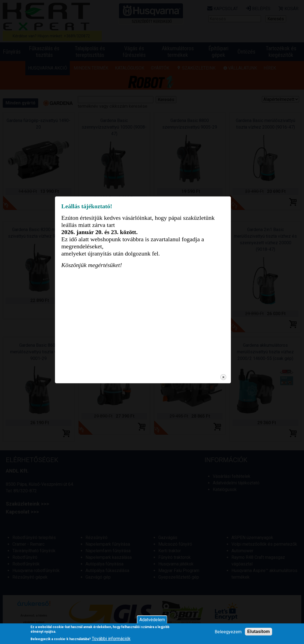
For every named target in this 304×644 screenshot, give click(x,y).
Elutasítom (259, 631)
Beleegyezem (228, 632)
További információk (111, 639)
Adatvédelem (152, 620)
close (232, 391)
